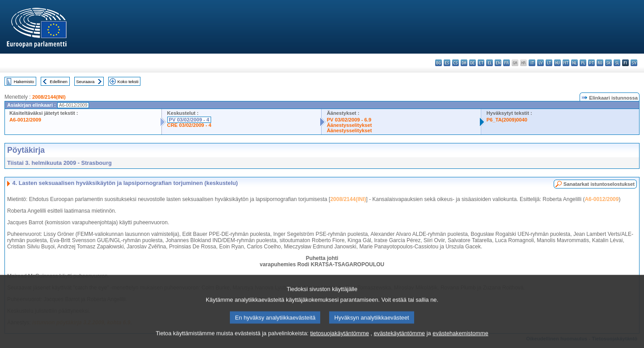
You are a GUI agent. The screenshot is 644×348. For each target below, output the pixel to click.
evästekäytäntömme (400, 342)
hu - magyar (557, 63)
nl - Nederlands (574, 63)
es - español (447, 63)
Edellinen (58, 82)
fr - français (506, 63)
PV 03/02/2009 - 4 (189, 120)
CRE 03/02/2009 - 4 (189, 125)
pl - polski (583, 63)
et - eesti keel (481, 63)
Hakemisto (24, 82)
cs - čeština (455, 63)
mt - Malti (566, 63)
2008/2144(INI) (49, 97)
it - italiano (532, 63)
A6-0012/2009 (25, 120)
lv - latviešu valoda (540, 63)
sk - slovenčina (608, 63)
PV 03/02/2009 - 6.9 (349, 120)
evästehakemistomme (460, 342)
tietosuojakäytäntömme (339, 342)
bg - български (439, 63)
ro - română (600, 63)
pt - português (591, 63)
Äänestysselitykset (350, 125)
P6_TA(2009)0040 (507, 120)
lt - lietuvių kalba (549, 63)
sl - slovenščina (617, 63)
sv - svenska (634, 63)
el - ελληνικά (489, 63)
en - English (498, 63)
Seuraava (85, 82)
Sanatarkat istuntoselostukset (599, 184)
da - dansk (464, 63)
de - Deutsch (472, 63)
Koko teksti (128, 82)
